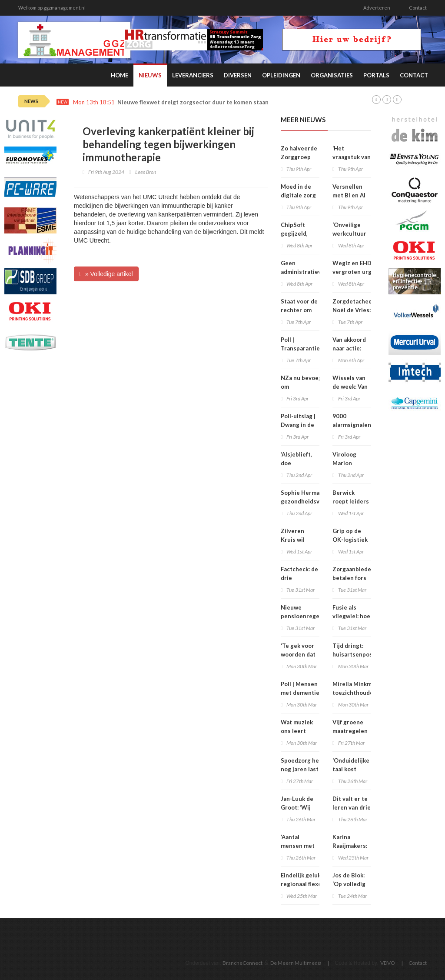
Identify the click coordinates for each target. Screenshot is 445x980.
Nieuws (150, 75)
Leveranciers (193, 75)
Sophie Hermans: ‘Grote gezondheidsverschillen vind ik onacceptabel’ (314, 501)
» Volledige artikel (106, 274)
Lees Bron (146, 172)
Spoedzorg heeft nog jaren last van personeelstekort (305, 769)
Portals (376, 75)
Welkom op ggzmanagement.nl (52, 8)
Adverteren (377, 8)
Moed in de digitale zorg (298, 191)
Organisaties (332, 75)
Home (120, 75)
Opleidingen (281, 75)
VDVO (388, 963)
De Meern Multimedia (296, 963)
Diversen (238, 75)
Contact (418, 8)
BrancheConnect (242, 963)
